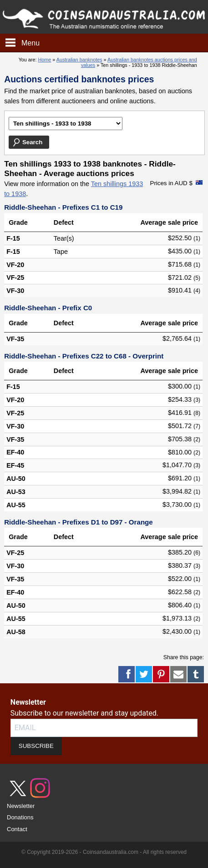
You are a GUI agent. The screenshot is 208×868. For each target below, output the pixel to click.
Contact (17, 829)
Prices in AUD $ (171, 183)
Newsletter (21, 806)
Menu (30, 43)
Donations (20, 817)
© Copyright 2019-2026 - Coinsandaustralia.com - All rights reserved (104, 852)
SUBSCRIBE (36, 746)
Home (44, 60)
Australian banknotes (79, 60)
